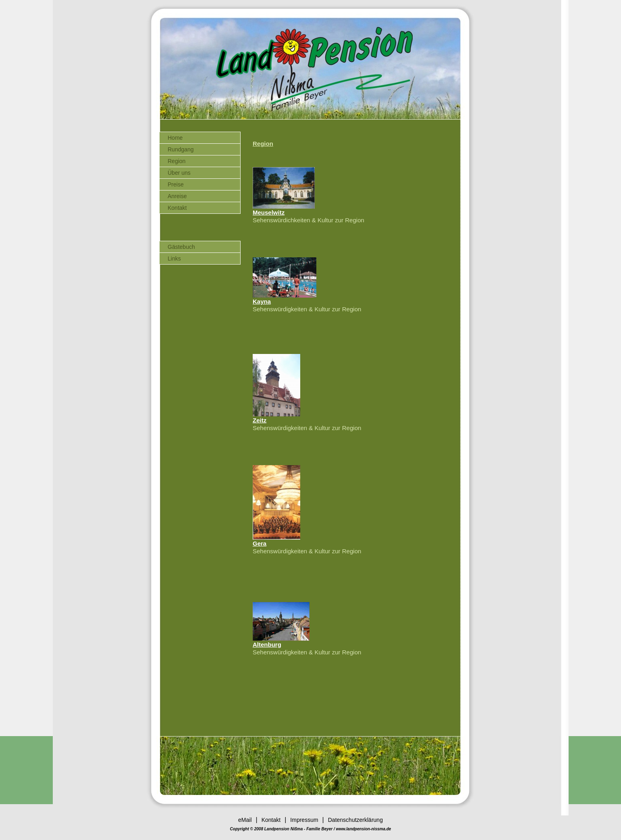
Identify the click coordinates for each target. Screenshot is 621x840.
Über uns (179, 173)
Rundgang (181, 149)
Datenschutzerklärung (355, 820)
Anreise (177, 196)
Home (175, 138)
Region (177, 161)
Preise (176, 184)
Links (174, 259)
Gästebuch (181, 247)
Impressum (304, 820)
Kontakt (177, 208)
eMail (245, 820)
